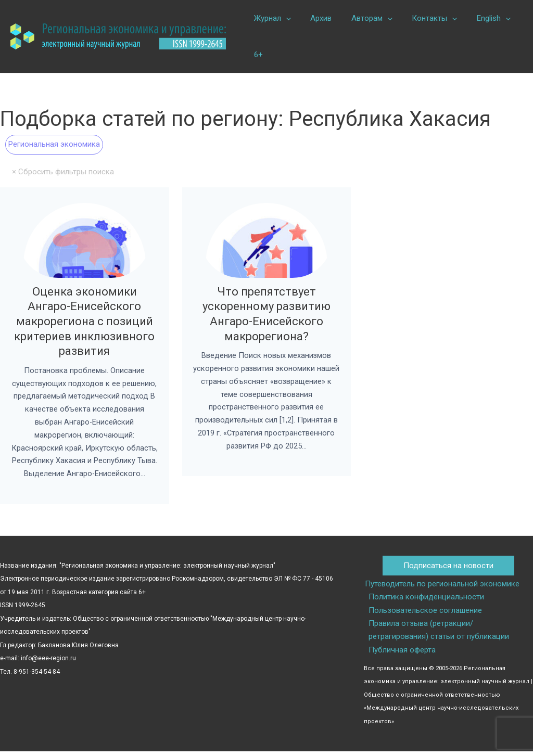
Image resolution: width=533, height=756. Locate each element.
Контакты (421, 18)
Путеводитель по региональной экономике (441, 587)
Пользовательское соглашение (425, 614)
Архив (315, 18)
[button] (284, 18)
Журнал (270, 18)
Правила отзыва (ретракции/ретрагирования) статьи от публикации (438, 634)
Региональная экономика (54, 144)
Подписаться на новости (448, 569)
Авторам (362, 18)
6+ (256, 55)
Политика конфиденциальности (426, 601)
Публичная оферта (402, 654)
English (476, 18)
